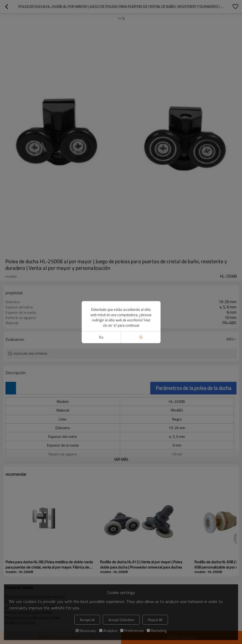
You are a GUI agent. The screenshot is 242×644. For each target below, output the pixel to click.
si (141, 337)
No (101, 337)
